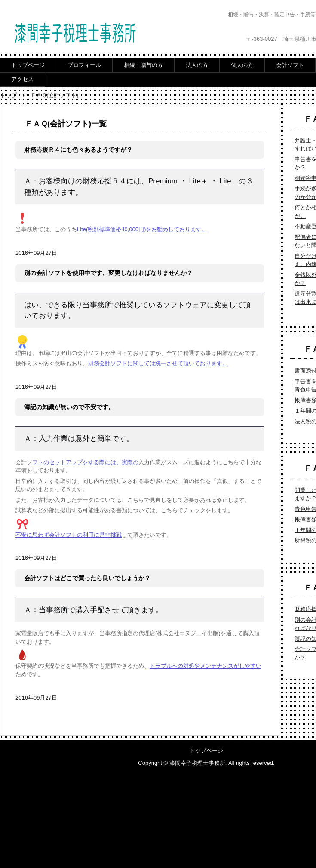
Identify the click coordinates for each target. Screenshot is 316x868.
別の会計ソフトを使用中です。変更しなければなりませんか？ (108, 273)
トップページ (28, 65)
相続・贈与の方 (143, 65)
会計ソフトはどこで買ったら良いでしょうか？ (87, 578)
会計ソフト (290, 65)
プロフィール (84, 65)
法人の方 (197, 65)
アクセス (22, 79)
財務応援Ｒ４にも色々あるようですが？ (78, 150)
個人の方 (242, 65)
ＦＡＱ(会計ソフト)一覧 (66, 124)
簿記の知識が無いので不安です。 (69, 407)
